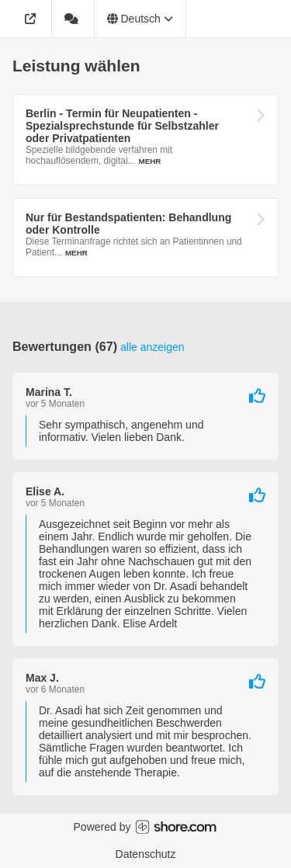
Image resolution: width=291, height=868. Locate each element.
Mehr (149, 161)
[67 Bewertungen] (73, 19)
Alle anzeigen (152, 347)
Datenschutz (146, 854)
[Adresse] (32, 19)
